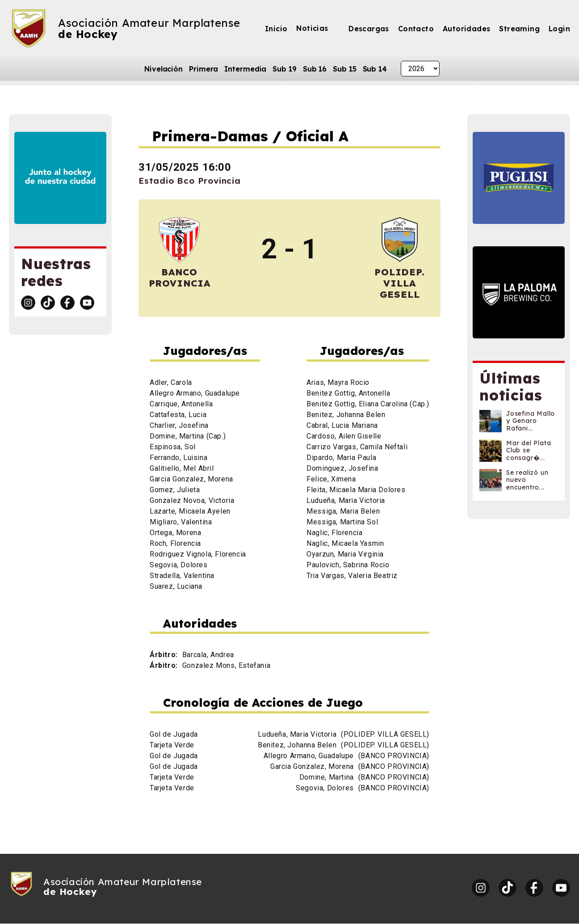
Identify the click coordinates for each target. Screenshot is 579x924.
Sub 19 (284, 69)
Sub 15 (344, 69)
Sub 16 (315, 69)
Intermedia (245, 69)
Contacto (416, 29)
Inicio (276, 29)
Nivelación (164, 69)
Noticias (312, 28)
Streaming (519, 29)
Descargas (369, 29)
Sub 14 (375, 69)
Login (559, 29)
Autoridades (466, 29)
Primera (203, 69)
